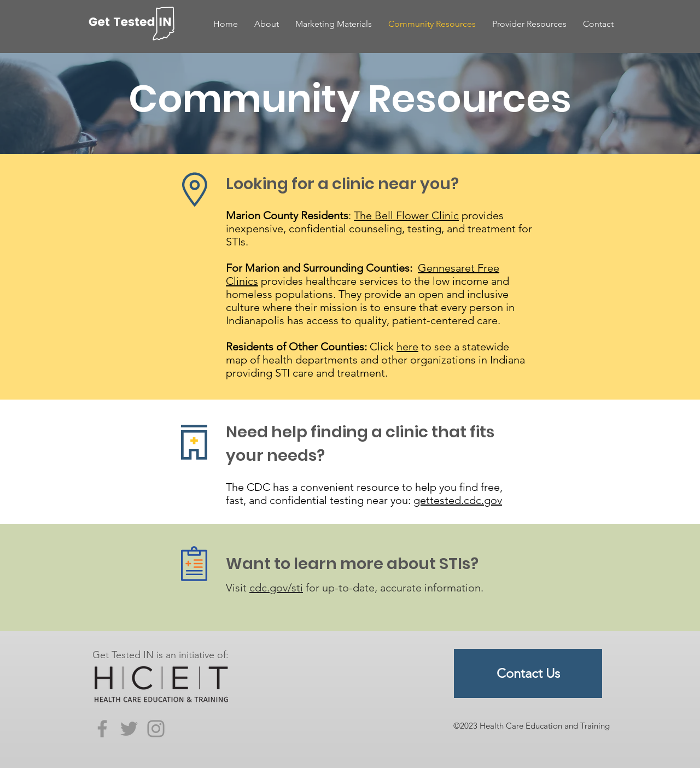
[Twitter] (129, 729)
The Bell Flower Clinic (406, 215)
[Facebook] (102, 729)
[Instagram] (156, 729)
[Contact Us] (528, 673)
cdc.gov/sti (276, 588)
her (404, 347)
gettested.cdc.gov (458, 500)
